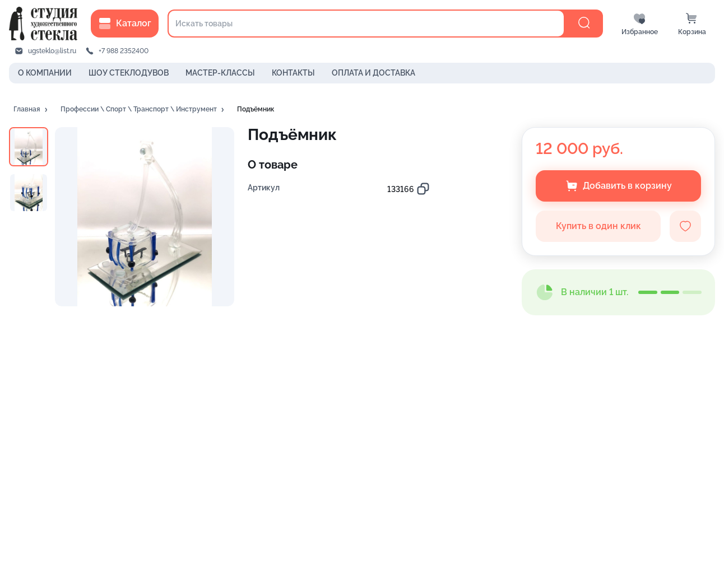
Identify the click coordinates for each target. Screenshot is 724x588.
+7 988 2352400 (124, 51)
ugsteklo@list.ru (52, 51)
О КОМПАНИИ (45, 73)
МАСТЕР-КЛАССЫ (220, 73)
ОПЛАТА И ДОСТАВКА (373, 73)
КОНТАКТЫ (293, 73)
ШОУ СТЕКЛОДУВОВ (129, 73)
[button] (31, 110)
